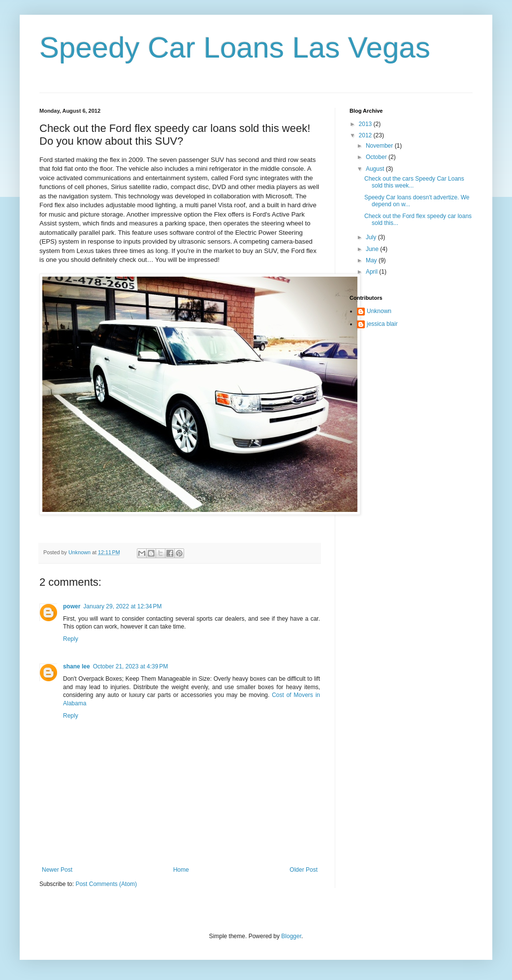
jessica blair (382, 324)
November (380, 146)
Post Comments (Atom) (106, 884)
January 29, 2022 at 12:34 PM (122, 606)
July (372, 237)
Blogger (291, 936)
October (377, 157)
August (376, 169)
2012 (366, 135)
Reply (71, 639)
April (372, 272)
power (72, 606)
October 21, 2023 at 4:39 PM (130, 666)
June (373, 249)
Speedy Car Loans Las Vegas (235, 47)
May (372, 260)
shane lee (77, 666)
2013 (366, 124)
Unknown (379, 311)
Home (181, 870)
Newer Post (57, 870)
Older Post (304, 870)
